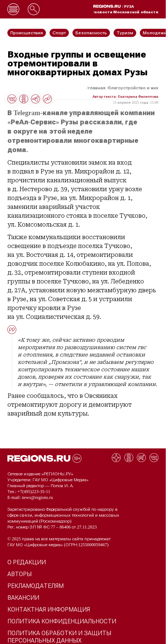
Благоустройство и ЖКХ (133, 88)
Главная (97, 88)
